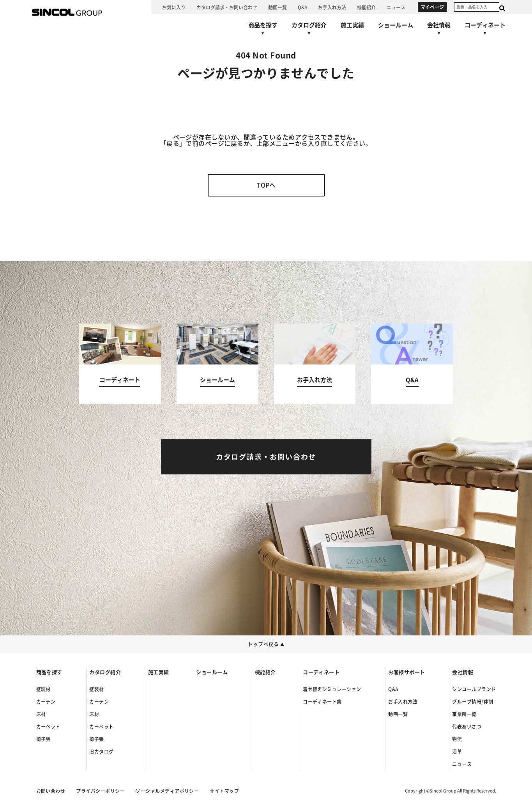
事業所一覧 (464, 714)
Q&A (393, 689)
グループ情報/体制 (473, 702)
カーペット (48, 727)
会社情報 (463, 672)
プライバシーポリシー (100, 791)
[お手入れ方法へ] (332, 7)
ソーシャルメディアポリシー (167, 791)
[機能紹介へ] (366, 7)
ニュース (462, 764)
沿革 (457, 752)
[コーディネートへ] (120, 364)
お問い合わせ (51, 791)
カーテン (46, 702)
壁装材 (43, 689)
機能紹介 (265, 672)
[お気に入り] (174, 7)
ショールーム (212, 672)
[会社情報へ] (439, 30)
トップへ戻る (266, 644)
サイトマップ (224, 791)
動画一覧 (398, 714)
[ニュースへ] (396, 7)
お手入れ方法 (403, 702)
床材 (41, 714)
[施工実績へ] (352, 25)
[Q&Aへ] (302, 7)
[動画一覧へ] (277, 7)
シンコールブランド (474, 689)
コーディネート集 (322, 702)
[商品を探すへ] (263, 30)
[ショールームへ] (396, 25)
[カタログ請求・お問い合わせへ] (227, 7)
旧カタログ (101, 752)
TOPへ (266, 185)
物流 (457, 739)
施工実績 (159, 672)
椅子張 (43, 739)
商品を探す (49, 672)
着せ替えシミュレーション (332, 689)
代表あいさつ (467, 727)
